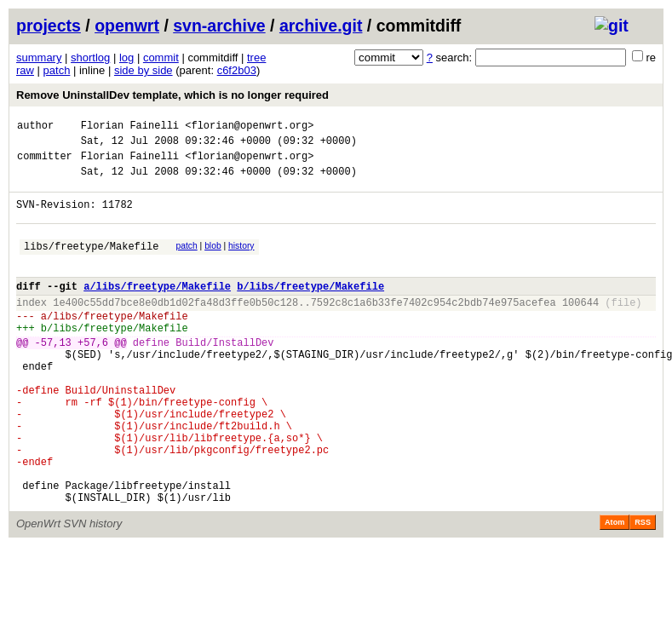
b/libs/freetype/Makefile (310, 309)
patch (57, 70)
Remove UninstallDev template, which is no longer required (172, 95)
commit (161, 58)
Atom (615, 589)
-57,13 (53, 375)
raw (25, 70)
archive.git (321, 26)
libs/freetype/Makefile (91, 264)
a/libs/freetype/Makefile (157, 309)
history (241, 261)
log (126, 58)
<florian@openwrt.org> (249, 127)
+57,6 (93, 375)
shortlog (90, 58)
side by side (144, 70)
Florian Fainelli (130, 127)
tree (256, 58)
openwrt (127, 26)
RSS (643, 589)
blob (213, 261)
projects (49, 26)
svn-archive (219, 26)
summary (39, 58)
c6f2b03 (237, 70)
